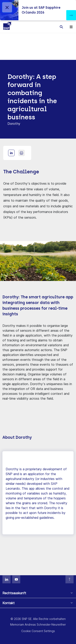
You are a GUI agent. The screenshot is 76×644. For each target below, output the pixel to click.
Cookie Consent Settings (38, 631)
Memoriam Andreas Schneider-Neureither (38, 624)
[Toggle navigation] (71, 27)
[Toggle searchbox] (61, 27)
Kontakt (9, 603)
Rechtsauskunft (14, 593)
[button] (71, 15)
